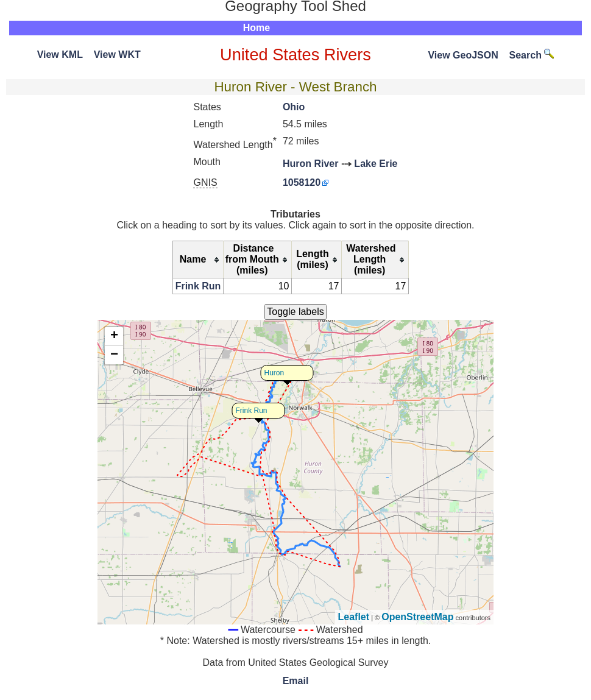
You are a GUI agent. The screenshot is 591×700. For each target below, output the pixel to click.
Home (257, 28)
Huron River (311, 164)
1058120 (302, 182)
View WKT (117, 55)
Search (532, 55)
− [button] (114, 355)
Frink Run (198, 286)
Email (296, 681)
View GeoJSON (463, 55)
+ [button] (114, 336)
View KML (60, 55)
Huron (274, 373)
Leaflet (354, 617)
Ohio (294, 107)
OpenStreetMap (417, 617)
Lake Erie (376, 164)
